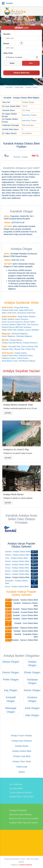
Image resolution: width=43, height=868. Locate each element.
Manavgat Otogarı (11, 710)
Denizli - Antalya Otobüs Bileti (17, 561)
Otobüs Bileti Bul (22, 73)
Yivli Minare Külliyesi (27, 361)
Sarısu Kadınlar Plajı (29, 346)
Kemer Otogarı (32, 690)
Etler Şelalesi (19, 330)
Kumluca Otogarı (32, 699)
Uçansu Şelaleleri (32, 330)
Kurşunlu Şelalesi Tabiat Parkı (14, 325)
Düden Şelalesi (8, 319)
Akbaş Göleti (7, 330)
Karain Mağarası (8, 336)
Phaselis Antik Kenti (10, 310)
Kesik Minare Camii (10, 361)
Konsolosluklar (16, 788)
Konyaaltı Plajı (14, 346)
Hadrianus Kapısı (9, 358)
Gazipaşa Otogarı (32, 681)
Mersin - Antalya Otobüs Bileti (17, 574)
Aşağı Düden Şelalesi (27, 317)
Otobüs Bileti (19, 87)
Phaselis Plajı (7, 349)
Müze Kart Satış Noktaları (21, 815)
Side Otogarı (32, 715)
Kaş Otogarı (11, 690)
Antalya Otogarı (32, 663)
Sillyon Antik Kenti (9, 313)
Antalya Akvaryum (30, 343)
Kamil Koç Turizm (29, 115)
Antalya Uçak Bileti (21, 756)
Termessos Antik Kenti (26, 313)
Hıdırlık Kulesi (23, 358)
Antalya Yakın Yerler (21, 762)
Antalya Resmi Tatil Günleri (21, 797)
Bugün (12, 63)
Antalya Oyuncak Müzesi (12, 343)
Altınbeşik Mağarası (20, 334)
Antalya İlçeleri (21, 746)
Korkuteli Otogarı (11, 699)
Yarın (31, 63)
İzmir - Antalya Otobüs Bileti (16, 558)
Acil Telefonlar (16, 784)
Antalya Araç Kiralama (21, 741)
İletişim (21, 772)
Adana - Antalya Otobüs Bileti (17, 565)
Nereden (7, 34)
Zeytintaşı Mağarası (24, 336)
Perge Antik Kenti (21, 307)
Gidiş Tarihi (8, 53)
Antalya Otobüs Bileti (21, 751)
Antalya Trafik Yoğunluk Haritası (24, 823)
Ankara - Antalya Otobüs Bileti (17, 555)
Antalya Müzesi (16, 340)
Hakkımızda (21, 767)
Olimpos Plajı (19, 349)
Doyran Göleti (29, 322)
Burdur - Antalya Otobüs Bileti (17, 571)
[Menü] (3, 3)
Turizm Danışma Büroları (21, 793)
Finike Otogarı (11, 680)
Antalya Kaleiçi (20, 353)
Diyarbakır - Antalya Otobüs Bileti (16, 582)
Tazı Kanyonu (33, 325)
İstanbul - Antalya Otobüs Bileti (18, 552)
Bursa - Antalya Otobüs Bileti (17, 587)
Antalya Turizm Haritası (21, 736)
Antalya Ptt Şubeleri (18, 810)
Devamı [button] (8, 413)
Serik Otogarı (32, 708)
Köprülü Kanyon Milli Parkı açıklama (16, 327)
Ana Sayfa (9, 87)
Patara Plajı (30, 349)
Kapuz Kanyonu (22, 319)
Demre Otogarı (11, 672)
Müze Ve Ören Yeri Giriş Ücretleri (24, 819)
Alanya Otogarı (11, 662)
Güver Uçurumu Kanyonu (12, 322)
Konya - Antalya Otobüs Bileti (17, 568)
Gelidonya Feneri (26, 356)
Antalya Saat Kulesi (10, 356)
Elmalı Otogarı (32, 672)
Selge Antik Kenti (26, 310)
